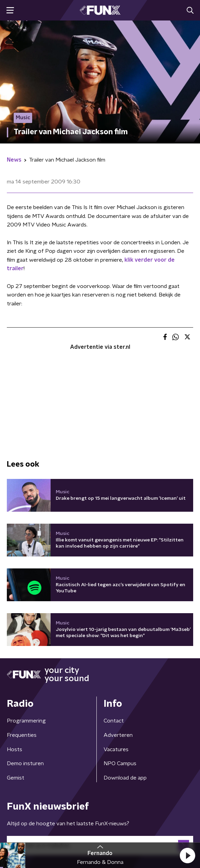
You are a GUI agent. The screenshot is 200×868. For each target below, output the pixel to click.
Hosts (15, 749)
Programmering (26, 721)
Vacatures (116, 749)
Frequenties (22, 735)
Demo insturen (25, 763)
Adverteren (118, 735)
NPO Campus (120, 763)
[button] (187, 855)
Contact (114, 721)
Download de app (125, 778)
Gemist (16, 778)
